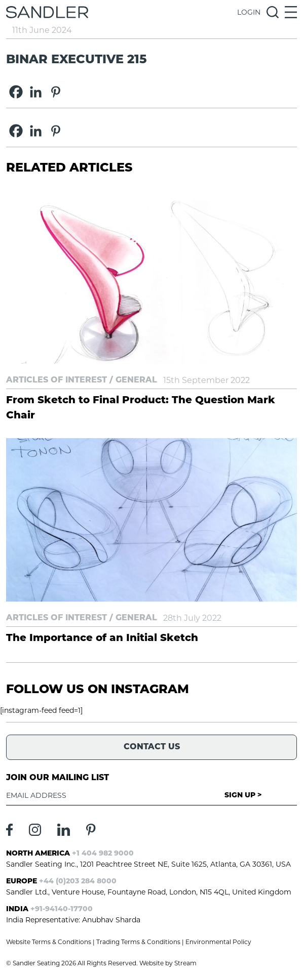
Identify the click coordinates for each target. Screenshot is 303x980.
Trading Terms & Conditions (138, 942)
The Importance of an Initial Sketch (102, 638)
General (136, 380)
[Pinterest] (55, 92)
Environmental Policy (218, 942)
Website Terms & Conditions (49, 942)
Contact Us (152, 747)
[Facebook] (16, 92)
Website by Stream (168, 963)
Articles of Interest (56, 380)
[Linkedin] (36, 92)
